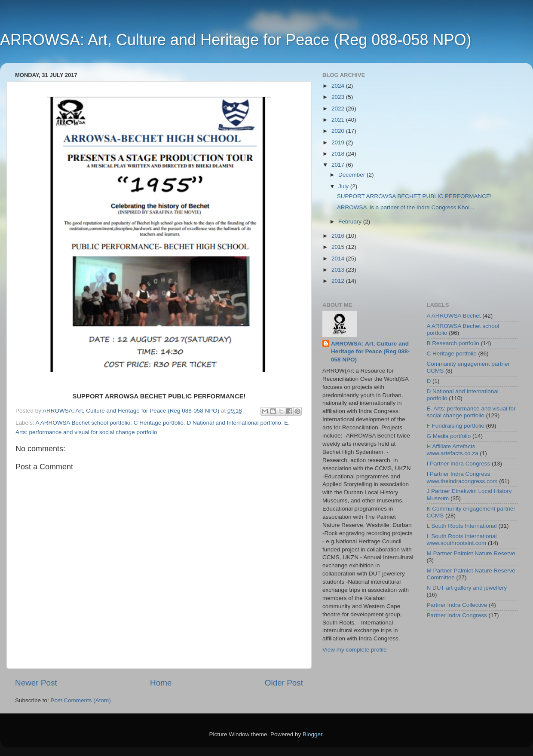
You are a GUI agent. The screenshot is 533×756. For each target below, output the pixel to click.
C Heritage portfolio (159, 423)
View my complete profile (355, 650)
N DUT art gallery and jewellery (467, 588)
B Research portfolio (453, 343)
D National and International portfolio (234, 423)
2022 (339, 109)
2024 (339, 86)
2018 (339, 154)
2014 (339, 259)
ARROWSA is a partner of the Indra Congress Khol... (406, 207)
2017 (339, 165)
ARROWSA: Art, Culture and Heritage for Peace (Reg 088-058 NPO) (236, 40)
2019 (339, 142)
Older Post (284, 683)
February (351, 222)
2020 (339, 131)
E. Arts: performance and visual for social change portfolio (471, 412)
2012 (339, 281)
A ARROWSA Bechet (454, 316)
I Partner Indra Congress (459, 464)
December (352, 175)
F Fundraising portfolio (456, 426)
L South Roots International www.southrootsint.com (462, 540)
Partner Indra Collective (457, 605)
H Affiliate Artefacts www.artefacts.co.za (453, 450)
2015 (339, 247)
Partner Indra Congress (457, 615)
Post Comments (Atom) (81, 700)
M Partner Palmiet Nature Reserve (471, 553)
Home (161, 683)
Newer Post (36, 683)
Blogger (312, 734)
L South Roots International (462, 526)
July (344, 186)
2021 (339, 120)
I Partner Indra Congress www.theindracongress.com (462, 477)
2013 (339, 270)
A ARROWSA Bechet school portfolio (83, 423)
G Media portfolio (449, 436)
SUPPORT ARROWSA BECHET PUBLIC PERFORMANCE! (414, 196)
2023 (339, 97)
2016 (339, 236)
